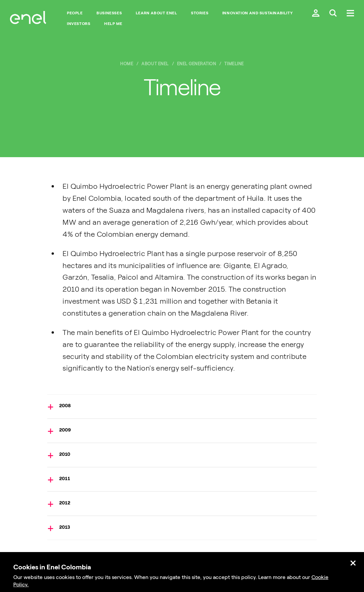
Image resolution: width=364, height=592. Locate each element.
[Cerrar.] (353, 564)
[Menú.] (350, 14)
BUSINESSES (109, 13)
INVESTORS (79, 24)
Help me (113, 24)
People (75, 13)
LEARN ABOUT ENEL (157, 13)
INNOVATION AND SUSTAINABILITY (258, 13)
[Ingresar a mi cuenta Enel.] (316, 14)
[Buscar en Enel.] (333, 14)
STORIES (200, 13)
